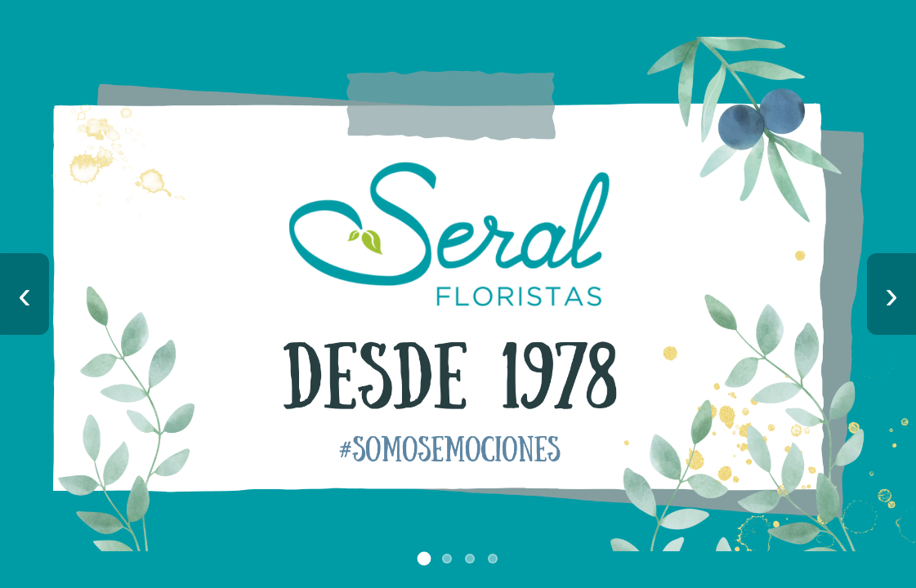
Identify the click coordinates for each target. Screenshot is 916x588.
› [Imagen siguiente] (891, 294)
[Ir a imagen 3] (470, 559)
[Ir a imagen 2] (447, 559)
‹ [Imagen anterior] (25, 294)
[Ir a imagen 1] (424, 559)
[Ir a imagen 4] (493, 559)
